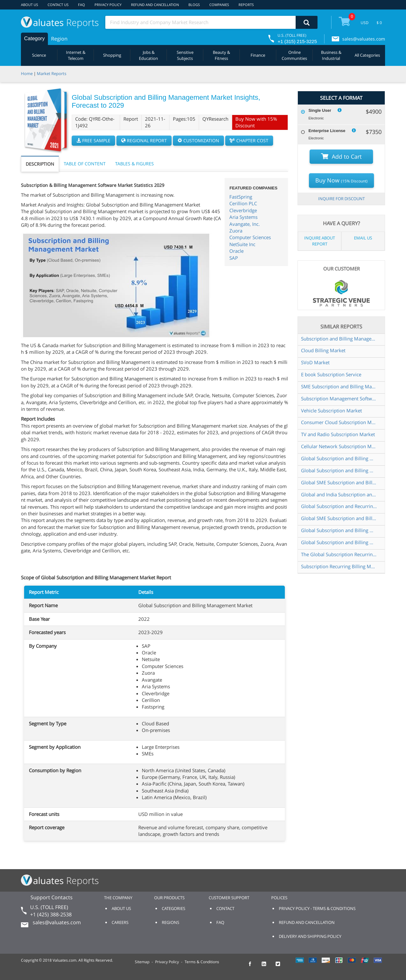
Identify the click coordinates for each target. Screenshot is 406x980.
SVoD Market (315, 362)
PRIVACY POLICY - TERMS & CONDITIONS (317, 908)
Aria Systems (243, 217)
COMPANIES (219, 5)
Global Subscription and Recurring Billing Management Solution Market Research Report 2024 (339, 506)
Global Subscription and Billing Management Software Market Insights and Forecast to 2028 (339, 458)
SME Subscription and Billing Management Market (339, 386)
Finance (258, 55)
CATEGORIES (174, 908)
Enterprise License (327, 131)
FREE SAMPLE (93, 140)
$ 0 (379, 23)
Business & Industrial (331, 55)
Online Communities (294, 55)
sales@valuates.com (364, 39)
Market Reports (52, 73)
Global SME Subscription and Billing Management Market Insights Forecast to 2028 (339, 482)
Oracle (236, 251)
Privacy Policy (167, 962)
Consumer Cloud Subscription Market (339, 422)
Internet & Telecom (76, 55)
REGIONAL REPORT (144, 140)
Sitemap (142, 962)
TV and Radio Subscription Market (338, 434)
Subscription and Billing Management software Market (339, 339)
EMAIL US (363, 238)
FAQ (82, 5)
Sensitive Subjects (185, 55)
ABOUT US (29, 5)
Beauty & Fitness (221, 55)
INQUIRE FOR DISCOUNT (341, 199)
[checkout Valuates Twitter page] (281, 967)
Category (34, 38)
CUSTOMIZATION (198, 140)
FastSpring (241, 197)
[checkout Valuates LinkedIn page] (267, 967)
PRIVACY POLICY (108, 5)
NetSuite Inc (242, 244)
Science (39, 55)
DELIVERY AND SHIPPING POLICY (310, 936)
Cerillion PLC (243, 203)
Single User (320, 110)
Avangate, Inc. (245, 224)
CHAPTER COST (249, 140)
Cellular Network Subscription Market (339, 446)
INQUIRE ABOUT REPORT (320, 241)
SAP (234, 258)
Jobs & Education (148, 55)
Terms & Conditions (202, 962)
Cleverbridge (243, 210)
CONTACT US (58, 5)
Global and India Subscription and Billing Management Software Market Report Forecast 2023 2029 (339, 494)
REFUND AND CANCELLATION (155, 5)
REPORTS (246, 5)
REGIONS (170, 922)
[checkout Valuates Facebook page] (253, 967)
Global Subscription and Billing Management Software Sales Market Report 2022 (339, 530)
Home (27, 73)
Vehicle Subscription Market (331, 410)
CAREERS (120, 922)
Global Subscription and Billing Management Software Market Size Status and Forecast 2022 (339, 470)
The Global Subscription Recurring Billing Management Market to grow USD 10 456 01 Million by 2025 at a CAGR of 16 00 (339, 554)
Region (59, 39)
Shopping (112, 55)
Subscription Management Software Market (339, 398)
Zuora (236, 231)
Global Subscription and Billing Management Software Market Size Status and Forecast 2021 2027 (339, 542)
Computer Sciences (250, 237)
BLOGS (194, 5)
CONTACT (225, 908)
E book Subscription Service (331, 374)
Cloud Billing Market (323, 350)
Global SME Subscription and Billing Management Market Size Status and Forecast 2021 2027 (339, 518)
